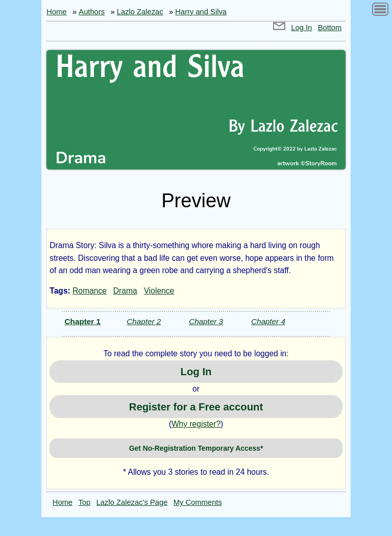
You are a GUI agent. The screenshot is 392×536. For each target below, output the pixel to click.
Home (56, 12)
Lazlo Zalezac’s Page (132, 502)
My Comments (198, 502)
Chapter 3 (206, 321)
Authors (92, 12)
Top (85, 502)
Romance (90, 291)
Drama (125, 291)
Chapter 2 (144, 321)
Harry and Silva (201, 12)
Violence (159, 291)
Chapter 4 (268, 321)
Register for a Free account (196, 407)
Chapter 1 (83, 321)
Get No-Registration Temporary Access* (196, 448)
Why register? (196, 424)
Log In (301, 28)
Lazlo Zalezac (140, 12)
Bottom (330, 28)
